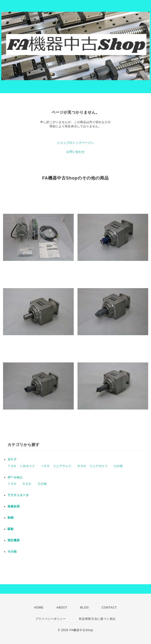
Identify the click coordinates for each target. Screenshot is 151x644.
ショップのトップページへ (76, 143)
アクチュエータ (18, 495)
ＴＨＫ (12, 484)
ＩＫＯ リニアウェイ (56, 466)
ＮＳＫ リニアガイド (93, 466)
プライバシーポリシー (51, 619)
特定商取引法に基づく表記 (97, 619)
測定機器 (14, 540)
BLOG (84, 608)
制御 (11, 518)
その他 (118, 466)
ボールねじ (15, 477)
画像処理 (14, 506)
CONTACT (109, 608)
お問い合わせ (76, 152)
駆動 (11, 529)
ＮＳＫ (27, 484)
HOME (39, 608)
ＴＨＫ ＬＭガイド (21, 466)
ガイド (12, 459)
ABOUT (62, 608)
